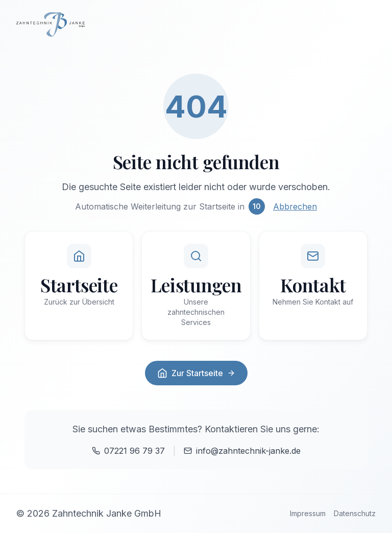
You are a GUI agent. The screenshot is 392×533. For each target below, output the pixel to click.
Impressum (308, 513)
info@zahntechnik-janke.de (242, 451)
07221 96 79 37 (128, 451)
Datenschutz (355, 513)
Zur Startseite (196, 373)
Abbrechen (295, 206)
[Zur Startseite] (196, 25)
